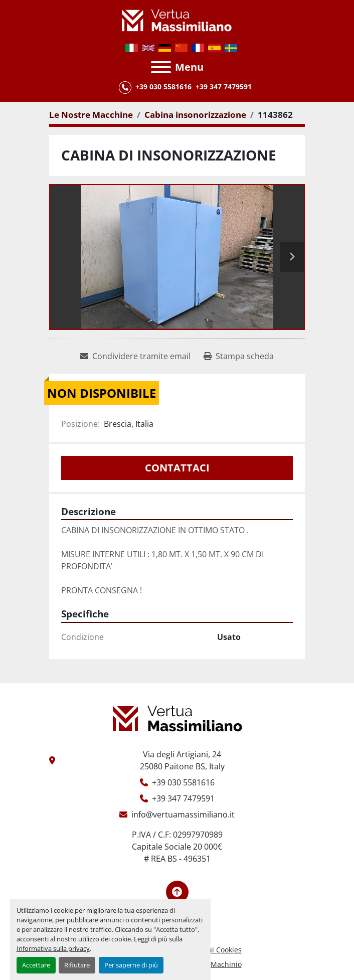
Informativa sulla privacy (53, 948)
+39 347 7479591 (224, 87)
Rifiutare (77, 965)
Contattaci (177, 468)
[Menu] (161, 67)
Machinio (226, 964)
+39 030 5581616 (163, 87)
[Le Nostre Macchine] (91, 115)
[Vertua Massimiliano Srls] (177, 718)
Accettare (36, 965)
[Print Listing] (239, 356)
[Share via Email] (135, 356)
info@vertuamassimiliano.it (183, 814)
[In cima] (177, 892)
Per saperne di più (131, 965)
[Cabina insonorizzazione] (195, 115)
